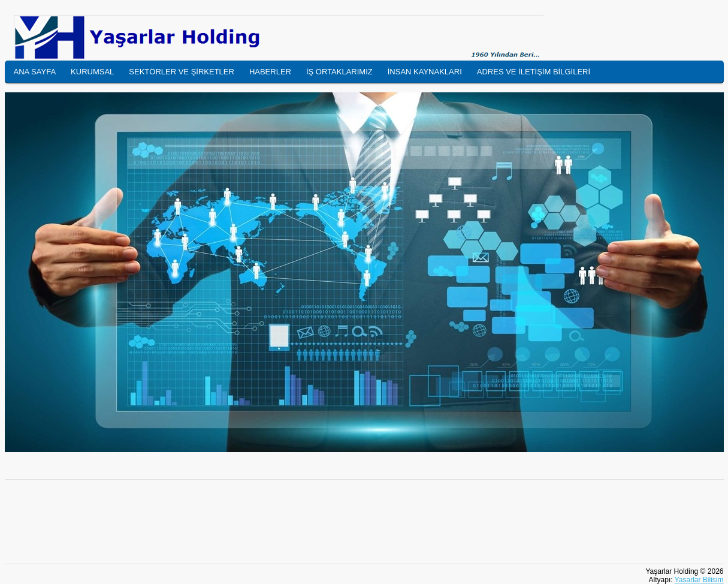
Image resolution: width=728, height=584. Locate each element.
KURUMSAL (92, 72)
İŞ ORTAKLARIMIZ (339, 72)
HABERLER (270, 72)
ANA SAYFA (35, 72)
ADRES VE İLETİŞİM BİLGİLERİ (534, 72)
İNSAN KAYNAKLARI (425, 72)
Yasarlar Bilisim (699, 580)
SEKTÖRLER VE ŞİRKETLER (182, 72)
